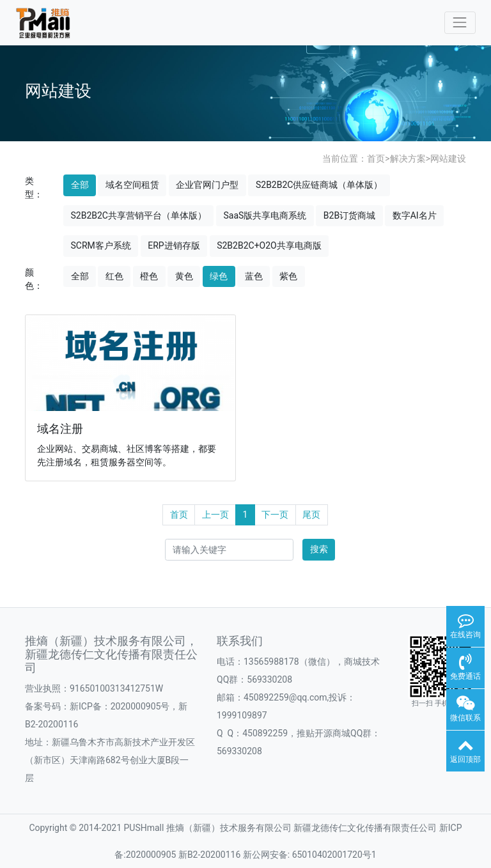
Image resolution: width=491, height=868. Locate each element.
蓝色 (254, 276)
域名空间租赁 (132, 185)
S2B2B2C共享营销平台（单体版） (139, 215)
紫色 (288, 276)
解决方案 (408, 159)
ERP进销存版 (174, 245)
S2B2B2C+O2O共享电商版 (269, 245)
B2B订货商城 (349, 215)
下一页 (275, 515)
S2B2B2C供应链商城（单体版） (319, 185)
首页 (376, 159)
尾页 (311, 515)
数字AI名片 (415, 215)
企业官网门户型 (207, 185)
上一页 (215, 515)
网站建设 (448, 159)
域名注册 (61, 428)
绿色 (219, 276)
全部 (80, 185)
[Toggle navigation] (460, 23)
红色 (114, 276)
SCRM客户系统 (101, 245)
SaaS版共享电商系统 (265, 215)
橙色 (149, 276)
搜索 (319, 549)
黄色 (184, 276)
